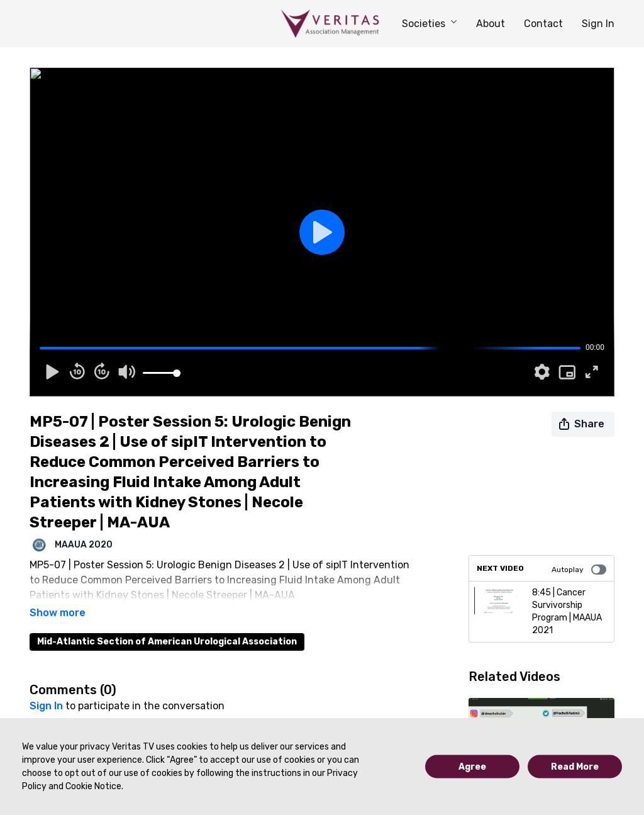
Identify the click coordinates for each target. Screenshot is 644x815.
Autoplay (579, 570)
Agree (472, 767)
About (491, 24)
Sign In (598, 24)
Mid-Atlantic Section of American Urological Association (167, 624)
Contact (543, 24)
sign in (46, 688)
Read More (575, 767)
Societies (430, 24)
